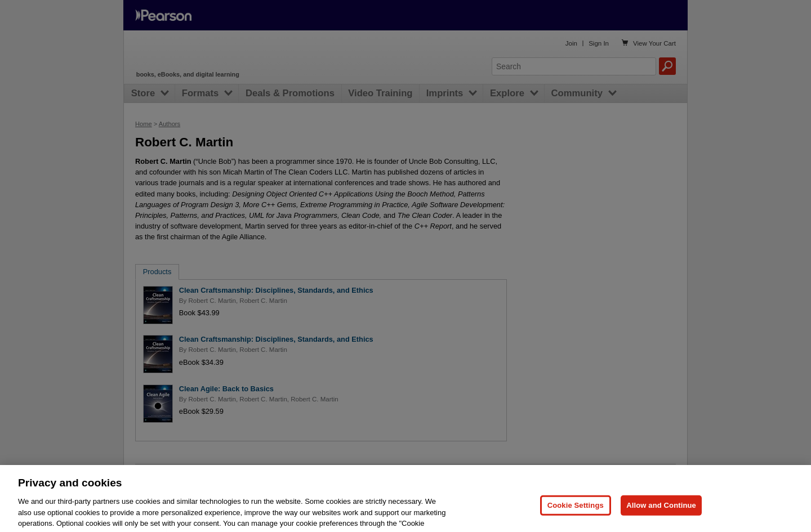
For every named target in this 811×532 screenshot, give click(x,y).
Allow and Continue (661, 517)
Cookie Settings (576, 517)
